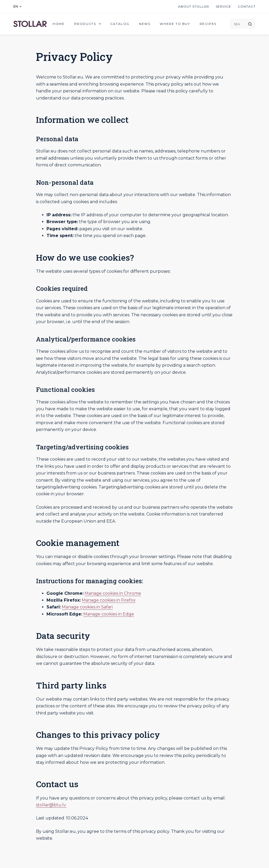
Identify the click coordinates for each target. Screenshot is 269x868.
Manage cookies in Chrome (113, 593)
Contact (247, 6)
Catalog (120, 24)
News (145, 24)
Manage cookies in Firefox (109, 600)
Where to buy (175, 24)
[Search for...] (237, 24)
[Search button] (250, 24)
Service (223, 6)
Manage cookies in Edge (109, 614)
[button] (17, 7)
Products (89, 24)
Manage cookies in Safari (87, 607)
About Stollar (194, 6)
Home (58, 24)
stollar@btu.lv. (51, 805)
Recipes (208, 24)
